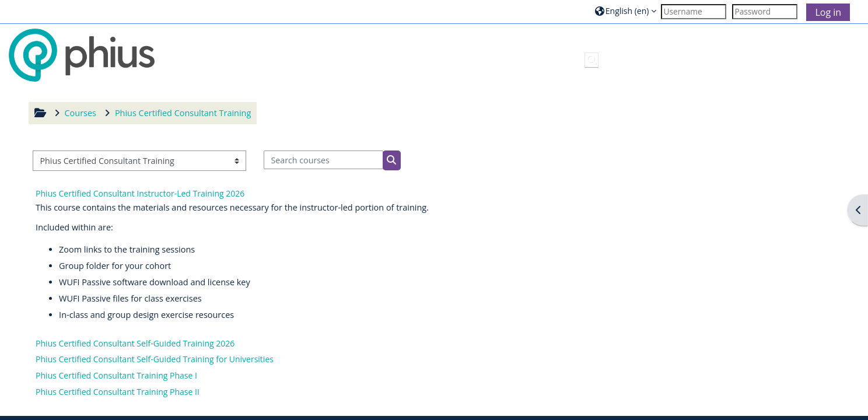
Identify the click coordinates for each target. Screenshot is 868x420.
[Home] (82, 55)
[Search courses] (323, 160)
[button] (626, 11)
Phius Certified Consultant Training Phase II (118, 392)
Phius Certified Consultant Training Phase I (116, 375)
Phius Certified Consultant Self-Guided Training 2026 (135, 343)
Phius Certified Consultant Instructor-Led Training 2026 (140, 193)
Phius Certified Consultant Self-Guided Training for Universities (155, 359)
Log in (828, 12)
